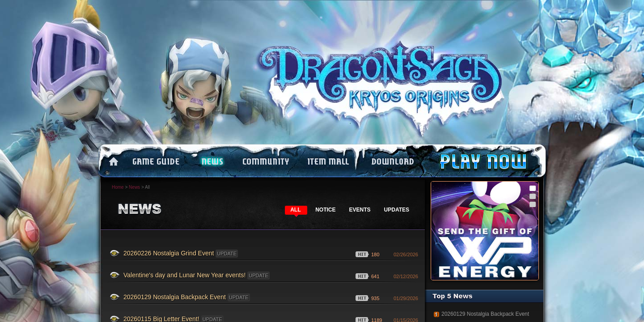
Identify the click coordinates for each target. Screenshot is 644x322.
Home (118, 187)
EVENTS (360, 210)
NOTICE (325, 210)
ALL (295, 210)
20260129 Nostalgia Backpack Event (187, 297)
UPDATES (397, 210)
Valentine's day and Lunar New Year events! (197, 275)
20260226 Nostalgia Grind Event (181, 254)
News (134, 187)
